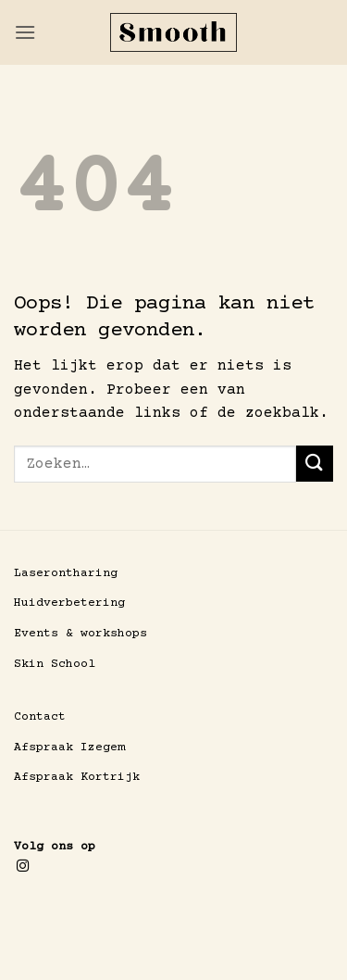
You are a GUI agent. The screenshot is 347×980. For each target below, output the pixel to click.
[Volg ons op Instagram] (23, 867)
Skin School (55, 664)
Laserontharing (66, 573)
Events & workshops (81, 634)
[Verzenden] (315, 464)
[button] (25, 32)
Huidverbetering (69, 603)
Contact (40, 717)
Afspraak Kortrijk (77, 777)
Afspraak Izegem (69, 748)
